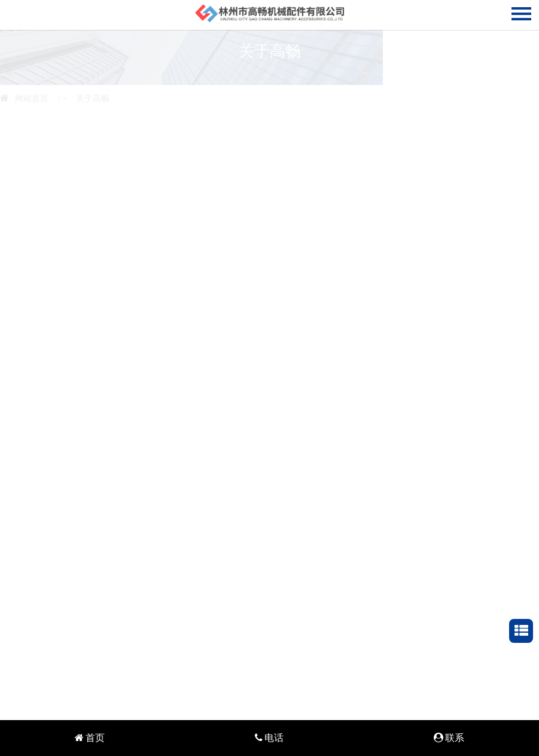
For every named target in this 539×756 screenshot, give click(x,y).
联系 (449, 738)
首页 (90, 738)
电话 (269, 738)
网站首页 (24, 98)
